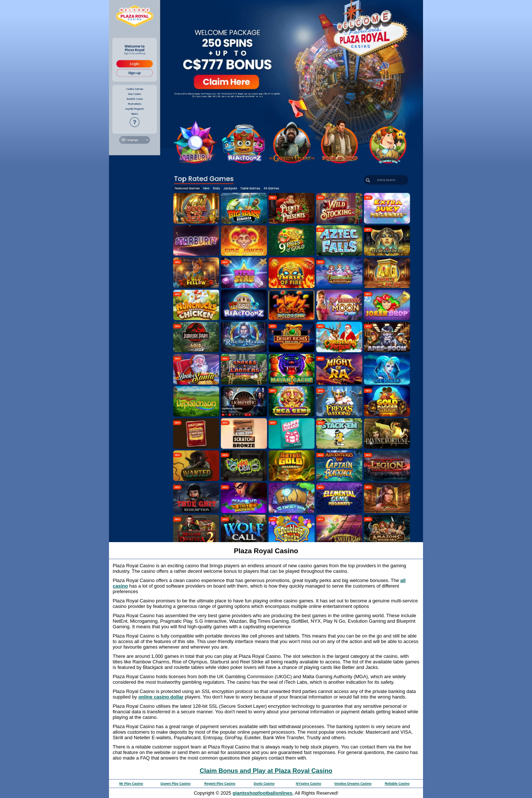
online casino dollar (161, 697)
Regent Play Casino (220, 784)
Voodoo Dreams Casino (353, 784)
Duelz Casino (264, 784)
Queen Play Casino (175, 784)
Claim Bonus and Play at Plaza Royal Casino (266, 771)
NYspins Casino (309, 784)
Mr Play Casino (131, 784)
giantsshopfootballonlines (262, 793)
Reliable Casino (397, 784)
